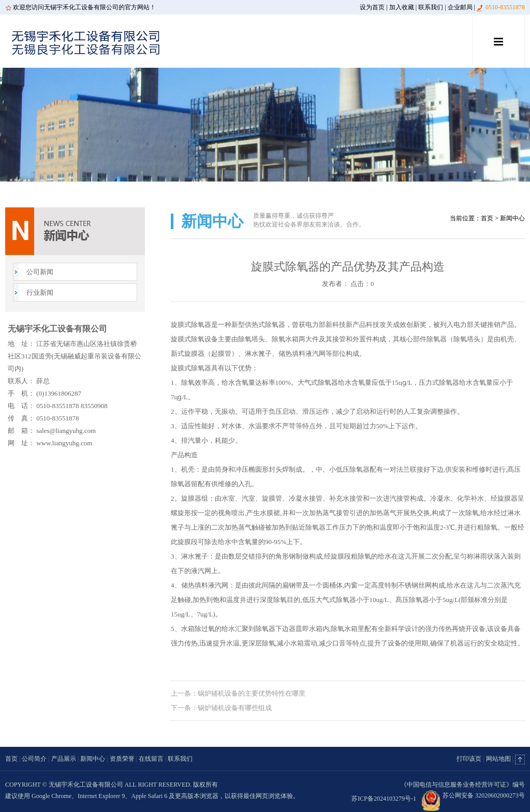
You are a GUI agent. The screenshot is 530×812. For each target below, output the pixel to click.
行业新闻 (40, 292)
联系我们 (431, 7)
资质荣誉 (122, 759)
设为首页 (372, 7)
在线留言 (151, 759)
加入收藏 (402, 7)
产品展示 (64, 759)
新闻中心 (93, 759)
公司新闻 (40, 272)
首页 (487, 218)
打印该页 (469, 759)
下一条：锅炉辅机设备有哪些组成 (221, 708)
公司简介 (34, 759)
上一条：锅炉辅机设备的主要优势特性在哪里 (238, 693)
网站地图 (498, 759)
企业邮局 (460, 7)
